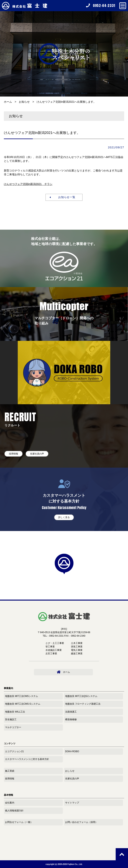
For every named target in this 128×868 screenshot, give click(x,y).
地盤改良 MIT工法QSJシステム (81, 696)
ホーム (8, 102)
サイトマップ (72, 803)
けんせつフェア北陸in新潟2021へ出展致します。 (66, 102)
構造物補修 (71, 719)
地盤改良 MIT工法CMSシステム (21, 696)
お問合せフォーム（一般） (19, 822)
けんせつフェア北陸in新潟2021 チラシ (28, 184)
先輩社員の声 (37, 454)
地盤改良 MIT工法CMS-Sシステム (23, 704)
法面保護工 (71, 712)
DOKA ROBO (72, 751)
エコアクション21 (14, 751)
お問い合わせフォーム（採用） (81, 822)
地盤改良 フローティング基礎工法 (83, 704)
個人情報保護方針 (14, 811)
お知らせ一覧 (65, 197)
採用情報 (13, 454)
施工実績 (10, 771)
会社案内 (10, 803)
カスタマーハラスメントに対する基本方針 (27, 759)
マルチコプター (13, 727)
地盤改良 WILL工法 (15, 712)
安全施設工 (11, 719)
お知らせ (24, 102)
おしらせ (70, 771)
